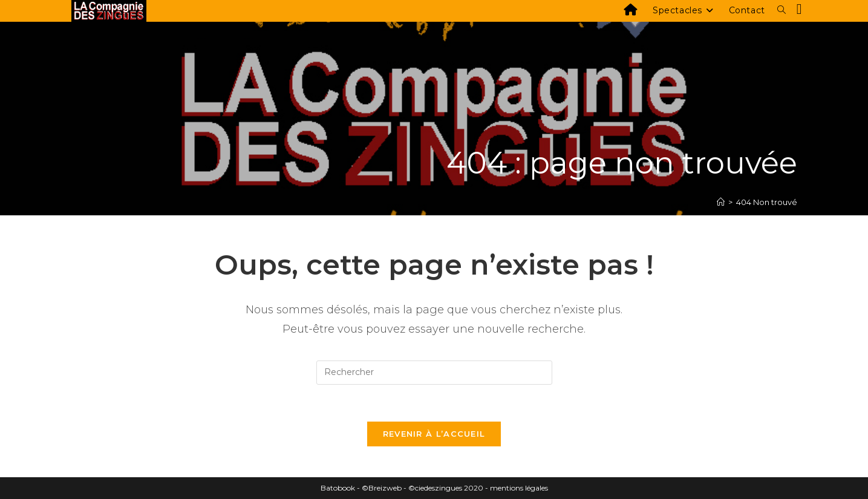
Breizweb (385, 488)
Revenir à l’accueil (434, 434)
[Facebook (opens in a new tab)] (799, 9)
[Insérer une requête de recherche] (434, 373)
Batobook (338, 488)
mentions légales (519, 488)
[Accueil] (721, 202)
